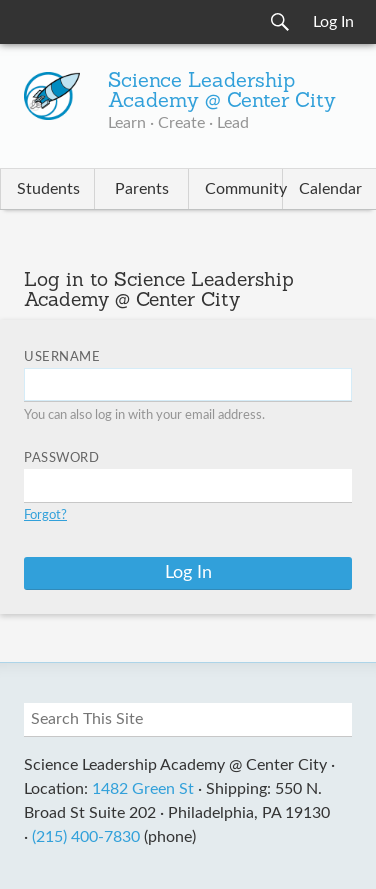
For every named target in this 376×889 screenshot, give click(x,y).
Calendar (330, 189)
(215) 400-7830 (86, 837)
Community (243, 189)
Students (48, 189)
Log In (333, 22)
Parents (142, 189)
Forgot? (45, 515)
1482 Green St (143, 789)
